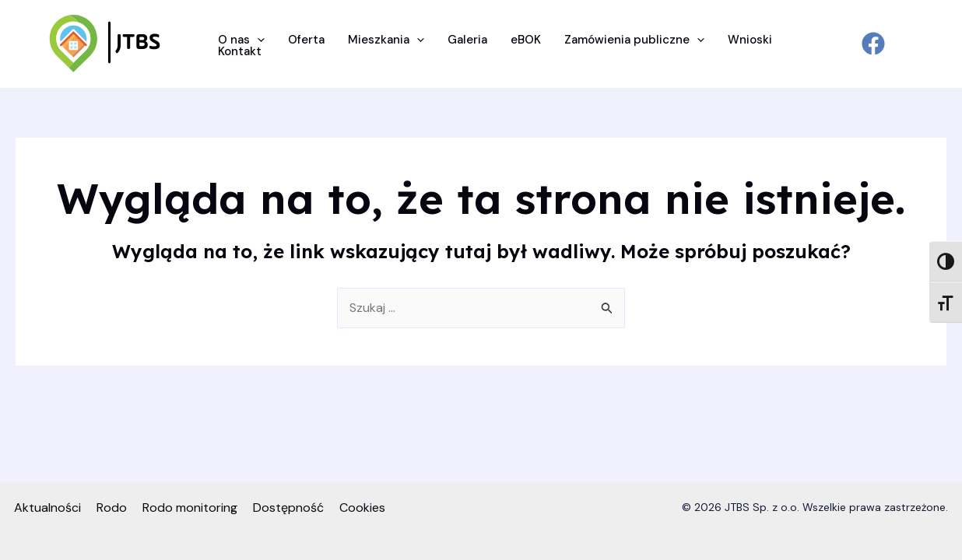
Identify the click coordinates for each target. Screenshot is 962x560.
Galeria (467, 40)
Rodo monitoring (190, 507)
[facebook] (874, 44)
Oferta (306, 40)
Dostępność (288, 507)
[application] (257, 40)
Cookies (362, 507)
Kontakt (240, 52)
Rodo (112, 507)
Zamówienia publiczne (634, 40)
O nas (241, 40)
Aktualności (47, 507)
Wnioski (750, 40)
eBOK (526, 40)
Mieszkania (386, 40)
